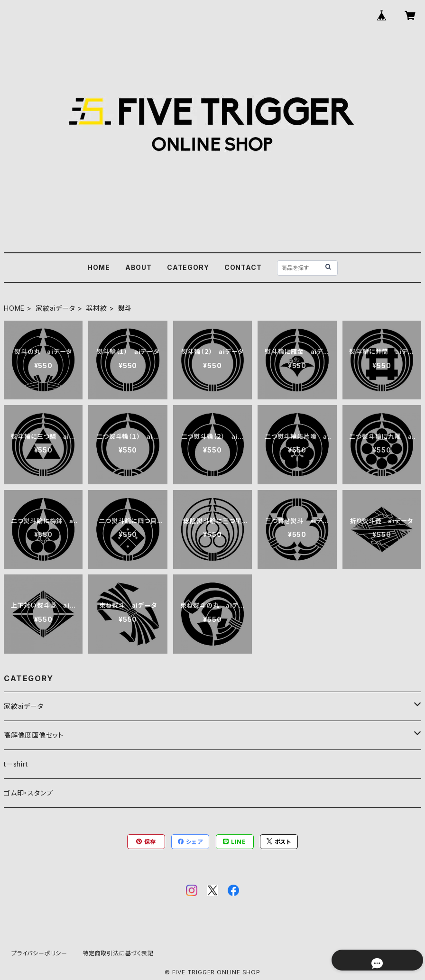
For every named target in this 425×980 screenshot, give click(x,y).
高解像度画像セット (34, 735)
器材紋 (96, 308)
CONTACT (243, 267)
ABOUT (139, 267)
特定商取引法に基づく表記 (118, 953)
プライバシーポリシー (39, 953)
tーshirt (16, 764)
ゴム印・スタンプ (28, 793)
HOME (98, 267)
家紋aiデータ (55, 308)
